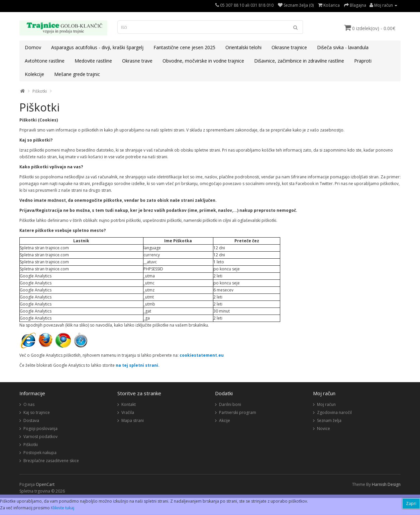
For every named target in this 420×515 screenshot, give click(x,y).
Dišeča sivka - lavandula (343, 47)
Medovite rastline (93, 61)
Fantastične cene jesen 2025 (184, 47)
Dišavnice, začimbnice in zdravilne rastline (299, 61)
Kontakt (129, 404)
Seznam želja (329, 420)
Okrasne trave (137, 61)
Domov (33, 47)
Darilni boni (230, 404)
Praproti (363, 61)
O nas (29, 404)
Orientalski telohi (243, 47)
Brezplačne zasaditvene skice (51, 461)
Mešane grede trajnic (77, 74)
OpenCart (45, 484)
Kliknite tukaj (63, 508)
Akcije (225, 420)
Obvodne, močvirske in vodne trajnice (203, 61)
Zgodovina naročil (334, 412)
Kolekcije (34, 74)
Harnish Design (386, 484)
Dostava (31, 420)
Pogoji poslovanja (40, 428)
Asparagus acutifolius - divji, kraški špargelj (97, 47)
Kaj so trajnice (37, 412)
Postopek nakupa (40, 453)
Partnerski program (238, 412)
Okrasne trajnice (289, 47)
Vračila (128, 412)
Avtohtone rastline (45, 61)
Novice (324, 428)
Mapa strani (133, 420)
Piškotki (40, 91)
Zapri (411, 503)
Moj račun (326, 404)
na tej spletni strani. (138, 365)
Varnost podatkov (40, 437)
